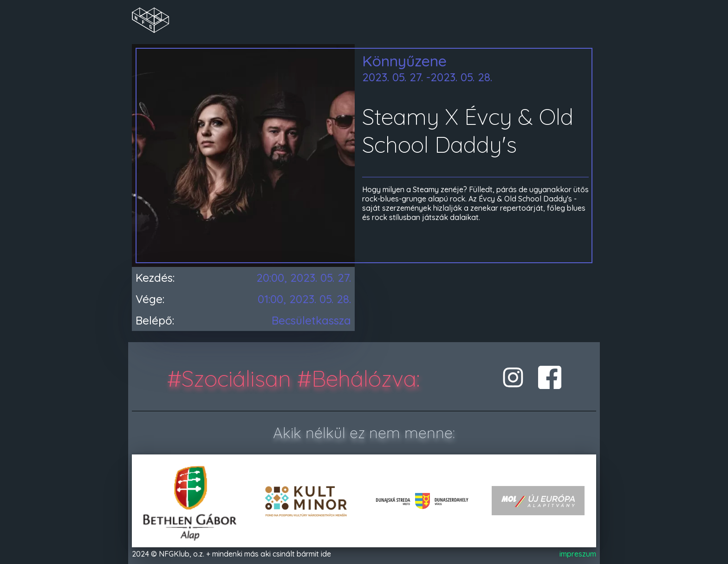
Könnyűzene (404, 61)
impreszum (578, 554)
